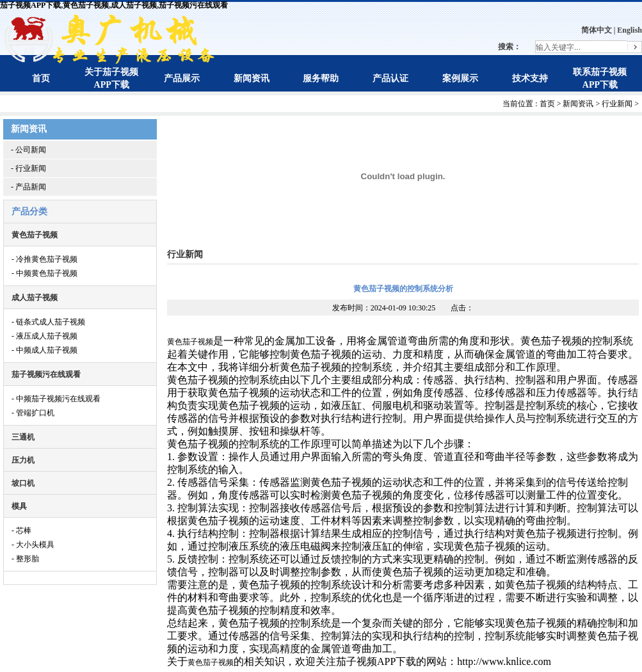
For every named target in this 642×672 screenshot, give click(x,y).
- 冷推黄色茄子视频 (44, 259)
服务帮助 (321, 78)
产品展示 (182, 78)
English (630, 30)
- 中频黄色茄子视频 (44, 273)
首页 (41, 78)
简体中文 (597, 30)
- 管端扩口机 (33, 413)
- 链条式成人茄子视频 (48, 322)
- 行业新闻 (28, 168)
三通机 (23, 437)
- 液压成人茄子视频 (44, 336)
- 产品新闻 (28, 187)
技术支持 (530, 78)
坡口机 (23, 483)
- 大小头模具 (33, 545)
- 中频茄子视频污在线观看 (56, 399)
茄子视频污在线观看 (46, 374)
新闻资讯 (252, 78)
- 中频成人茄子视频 (44, 350)
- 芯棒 (21, 531)
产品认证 (390, 78)
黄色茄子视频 (35, 235)
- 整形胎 (25, 559)
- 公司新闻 (28, 150)
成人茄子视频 (35, 298)
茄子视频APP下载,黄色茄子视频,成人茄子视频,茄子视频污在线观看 (114, 5)
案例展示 (460, 78)
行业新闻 (617, 104)
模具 (19, 506)
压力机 (23, 460)
